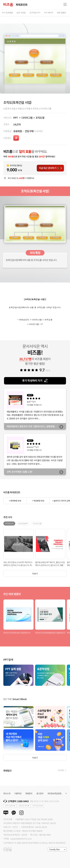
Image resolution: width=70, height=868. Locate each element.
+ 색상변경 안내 (38, 501)
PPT (15, 118)
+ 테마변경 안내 (15, 501)
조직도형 (40, 118)
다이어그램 (27, 118)
